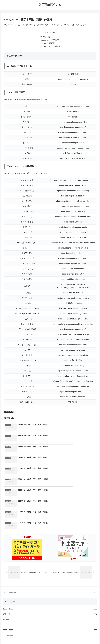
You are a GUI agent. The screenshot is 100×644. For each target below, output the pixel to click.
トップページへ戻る (42, 638)
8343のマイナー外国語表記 (52, 47)
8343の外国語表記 (48, 44)
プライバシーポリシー (57, 638)
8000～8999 (9, 413)
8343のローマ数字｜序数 (51, 40)
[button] (95, 539)
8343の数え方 (45, 37)
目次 (47, 32)
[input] (50, 539)
